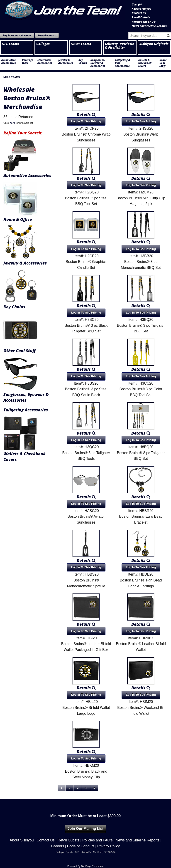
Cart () (137, 5)
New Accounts (47, 35)
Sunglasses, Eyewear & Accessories (98, 63)
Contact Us (139, 13)
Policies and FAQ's (144, 22)
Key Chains (83, 61)
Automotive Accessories (9, 61)
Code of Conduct (81, 846)
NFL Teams (10, 44)
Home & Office (18, 219)
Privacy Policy (109, 846)
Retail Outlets (141, 17)
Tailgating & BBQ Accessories (123, 63)
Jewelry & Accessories (66, 61)
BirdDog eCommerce (92, 866)
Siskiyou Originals (154, 44)
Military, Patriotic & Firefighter (119, 46)
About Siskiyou (142, 9)
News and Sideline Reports (149, 26)
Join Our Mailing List (85, 829)
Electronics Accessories (45, 61)
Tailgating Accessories (26, 410)
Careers (58, 846)
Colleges (43, 44)
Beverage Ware (28, 61)
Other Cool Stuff (163, 63)
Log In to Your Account (17, 35)
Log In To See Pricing (86, 121)
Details (86, 114)
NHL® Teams (81, 44)
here (12, 123)
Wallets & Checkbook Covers (145, 63)
